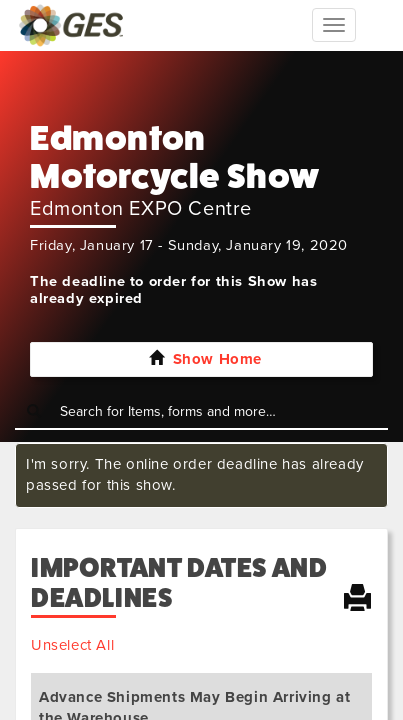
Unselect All (72, 645)
